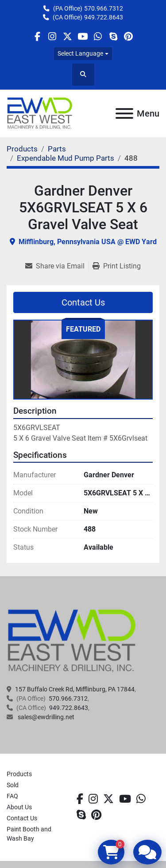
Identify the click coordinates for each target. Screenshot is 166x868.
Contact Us (83, 302)
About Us (19, 807)
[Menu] (124, 113)
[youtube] (83, 36)
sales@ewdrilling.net (45, 717)
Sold (13, 785)
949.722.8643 (104, 17)
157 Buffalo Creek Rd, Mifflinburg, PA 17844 (75, 689)
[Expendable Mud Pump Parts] (66, 158)
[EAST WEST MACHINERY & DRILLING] (72, 641)
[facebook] (37, 36)
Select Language (80, 53)
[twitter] (68, 36)
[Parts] (57, 149)
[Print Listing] (117, 266)
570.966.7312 (104, 8)
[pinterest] (128, 36)
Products (19, 774)
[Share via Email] (57, 266)
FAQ (12, 796)
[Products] (22, 149)
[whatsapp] (98, 36)
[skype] (113, 36)
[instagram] (52, 36)
